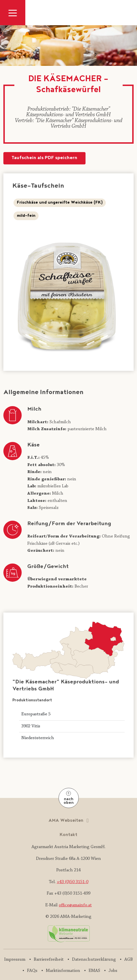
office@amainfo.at (75, 905)
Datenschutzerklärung (94, 960)
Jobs (113, 971)
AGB (129, 960)
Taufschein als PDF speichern (44, 158)
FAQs (32, 971)
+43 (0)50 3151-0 (73, 882)
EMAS (94, 971)
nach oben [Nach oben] (69, 798)
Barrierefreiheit (49, 960)
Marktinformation (63, 971)
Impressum (15, 960)
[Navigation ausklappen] (13, 13)
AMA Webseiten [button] (66, 821)
